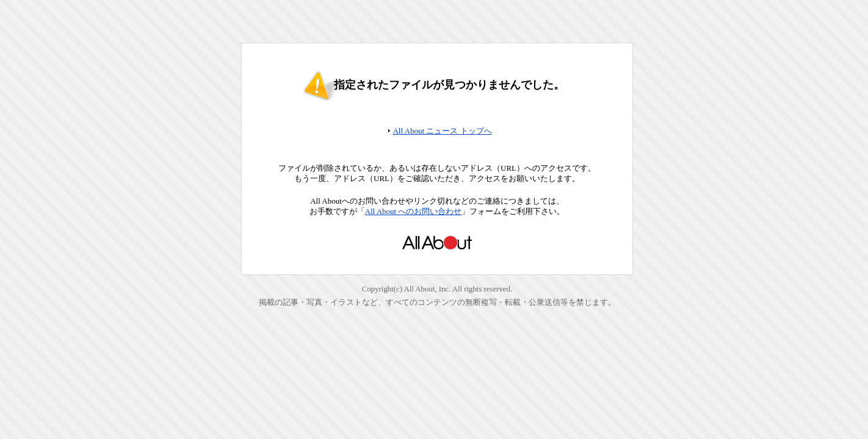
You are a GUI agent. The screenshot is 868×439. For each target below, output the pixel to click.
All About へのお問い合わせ (414, 211)
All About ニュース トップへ (442, 131)
